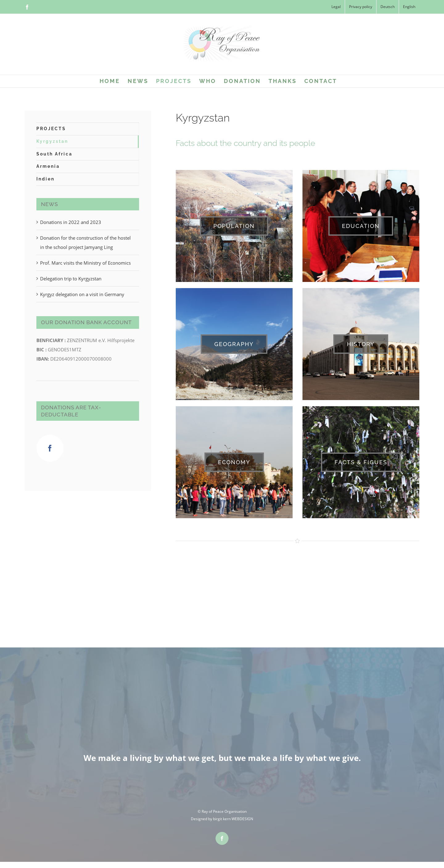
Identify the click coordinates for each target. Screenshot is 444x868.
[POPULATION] (234, 226)
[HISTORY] (361, 344)
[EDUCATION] (361, 226)
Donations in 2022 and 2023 (71, 222)
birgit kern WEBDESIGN (233, 819)
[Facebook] (50, 448)
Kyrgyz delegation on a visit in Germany (82, 294)
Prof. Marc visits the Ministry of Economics (85, 263)
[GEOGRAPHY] (234, 344)
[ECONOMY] (234, 462)
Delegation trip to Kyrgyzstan (71, 279)
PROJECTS (51, 129)
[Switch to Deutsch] (388, 7)
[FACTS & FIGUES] (361, 462)
